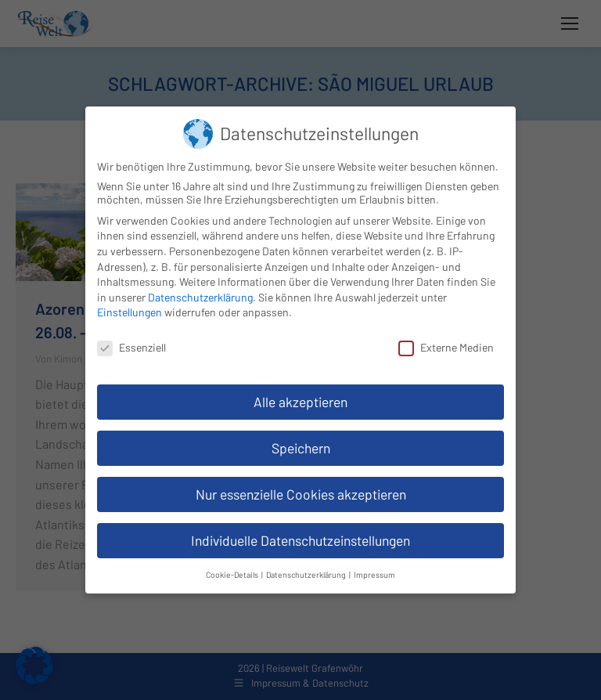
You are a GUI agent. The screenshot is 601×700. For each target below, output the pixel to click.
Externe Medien (446, 347)
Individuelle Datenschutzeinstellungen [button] (300, 540)
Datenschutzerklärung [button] (307, 574)
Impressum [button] (374, 574)
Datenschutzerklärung (200, 297)
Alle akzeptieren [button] (300, 402)
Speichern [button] (301, 448)
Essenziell (131, 347)
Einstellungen (130, 312)
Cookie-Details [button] (233, 574)
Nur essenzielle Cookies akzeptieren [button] (301, 494)
